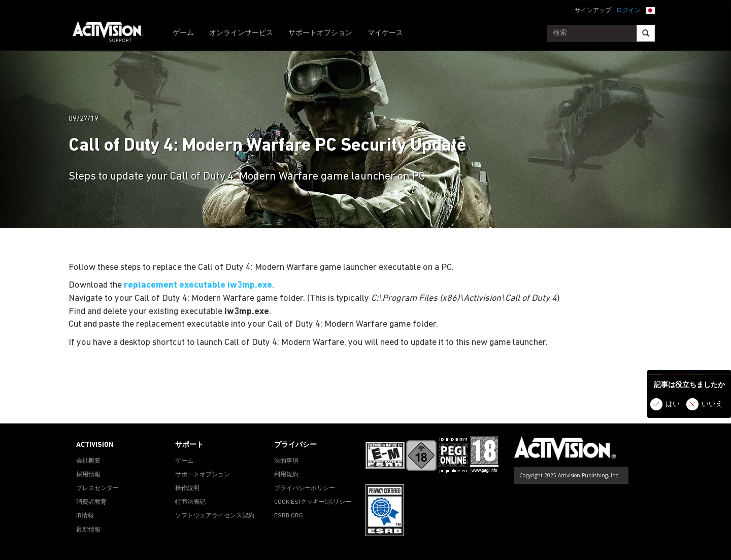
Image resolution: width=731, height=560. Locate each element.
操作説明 (187, 488)
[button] (650, 10)
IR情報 (85, 516)
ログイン (628, 11)
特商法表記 (190, 502)
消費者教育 (91, 502)
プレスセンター (97, 488)
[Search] (646, 33)
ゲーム (183, 33)
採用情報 (88, 475)
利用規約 (286, 475)
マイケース (385, 33)
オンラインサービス (241, 33)
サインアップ (593, 11)
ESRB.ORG (289, 516)
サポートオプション (320, 33)
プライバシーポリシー (305, 488)
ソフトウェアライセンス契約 (215, 516)
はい (673, 405)
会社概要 (88, 461)
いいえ (712, 405)
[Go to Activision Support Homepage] (113, 33)
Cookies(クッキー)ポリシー (313, 502)
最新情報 (88, 530)
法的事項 (286, 461)
